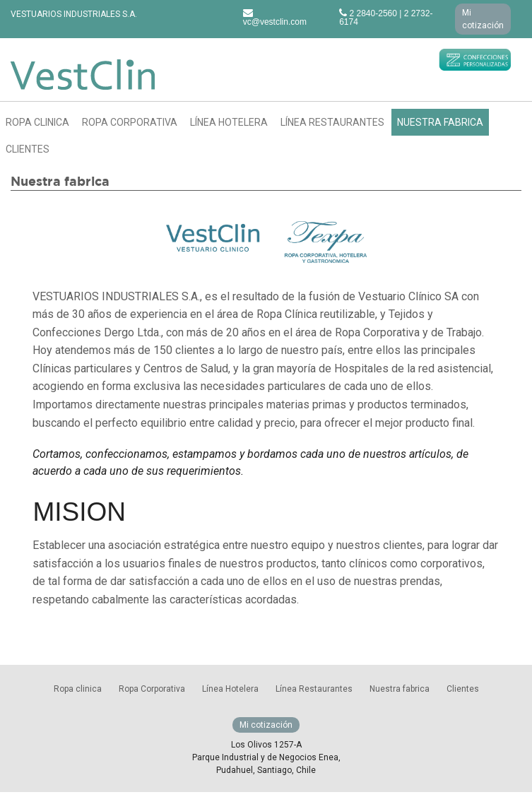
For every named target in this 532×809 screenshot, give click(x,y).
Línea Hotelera (229, 122)
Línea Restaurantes (332, 122)
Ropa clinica (37, 122)
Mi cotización (483, 19)
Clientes (28, 149)
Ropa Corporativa (130, 122)
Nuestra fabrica (440, 122)
